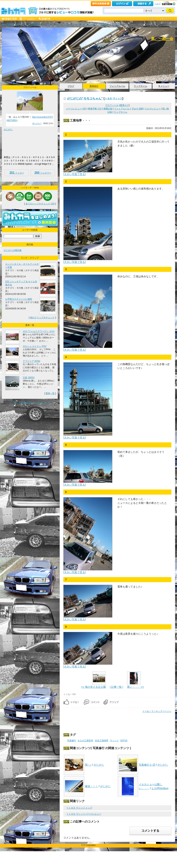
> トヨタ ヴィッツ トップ (79, 808)
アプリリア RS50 (31, 361)
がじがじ (99, 765)
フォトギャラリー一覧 (84, 24)
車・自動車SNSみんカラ (14, 24)
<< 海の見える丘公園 (94, 687)
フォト (67, 24)
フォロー (17, 173)
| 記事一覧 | (116, 687)
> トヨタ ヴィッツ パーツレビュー (84, 814)
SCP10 (124, 741)
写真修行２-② (147, 765)
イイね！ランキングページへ (157, 711)
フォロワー (43, 173)
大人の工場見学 (85, 741)
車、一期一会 (162, 39)
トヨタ (46, 24)
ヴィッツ (57, 24)
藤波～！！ (91, 786)
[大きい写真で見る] (75, 174)
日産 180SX (29, 378)
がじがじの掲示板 (13, 250)
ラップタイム (140, 86)
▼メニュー (164, 86)
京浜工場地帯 (102, 741)
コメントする (150, 831)
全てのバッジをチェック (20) (40, 204)
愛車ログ (124, 105)
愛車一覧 (50, 393)
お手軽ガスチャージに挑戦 (19, 299)
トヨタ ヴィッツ (114, 98)
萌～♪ (88, 765)
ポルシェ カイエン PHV (35, 346)
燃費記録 (108, 109)
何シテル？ (37, 123)
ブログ (71, 86)
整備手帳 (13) (95, 109)
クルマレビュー (153, 109)
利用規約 (26, 403)
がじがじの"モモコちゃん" (85, 98)
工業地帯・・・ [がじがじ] (111, 24)
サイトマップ (42, 403)
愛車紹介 (94, 86)
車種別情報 (35, 24)
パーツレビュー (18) (76, 109)
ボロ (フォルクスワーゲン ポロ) (39, 331)
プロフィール (112, 105)
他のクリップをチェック (42, 318)
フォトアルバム (117, 86)
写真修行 (72, 741)
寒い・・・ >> (135, 687)
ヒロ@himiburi (160, 788)
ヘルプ (158, 4)
